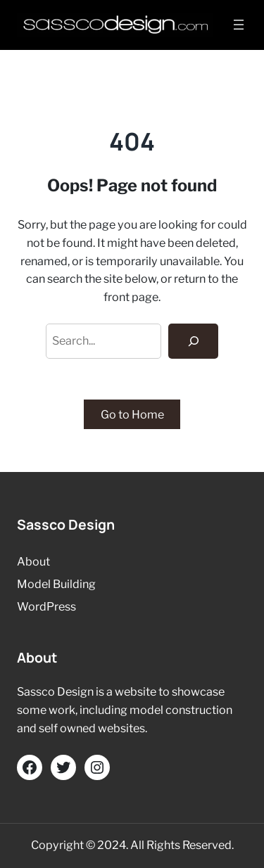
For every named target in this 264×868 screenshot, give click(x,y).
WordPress (46, 606)
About (33, 561)
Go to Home (132, 414)
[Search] (193, 341)
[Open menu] (239, 25)
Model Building (56, 584)
